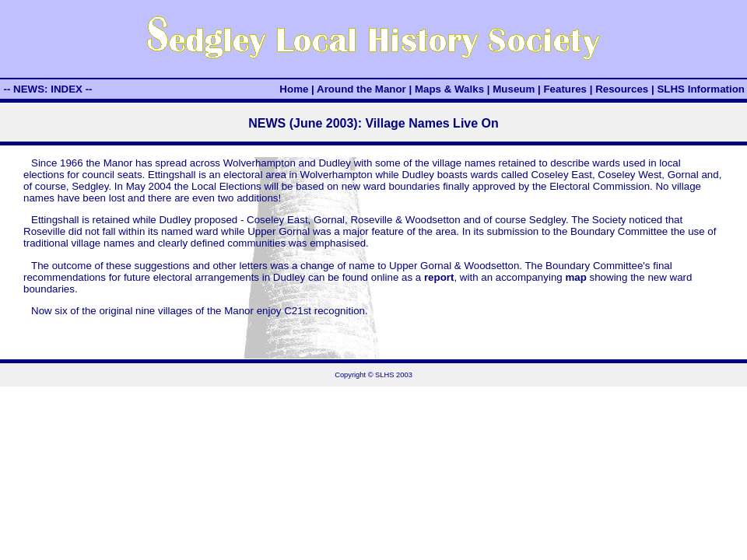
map (575, 277)
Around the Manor (361, 89)
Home (294, 89)
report (439, 277)
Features (565, 89)
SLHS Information (701, 89)
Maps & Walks (449, 89)
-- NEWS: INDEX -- (47, 89)
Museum (514, 89)
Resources (622, 89)
